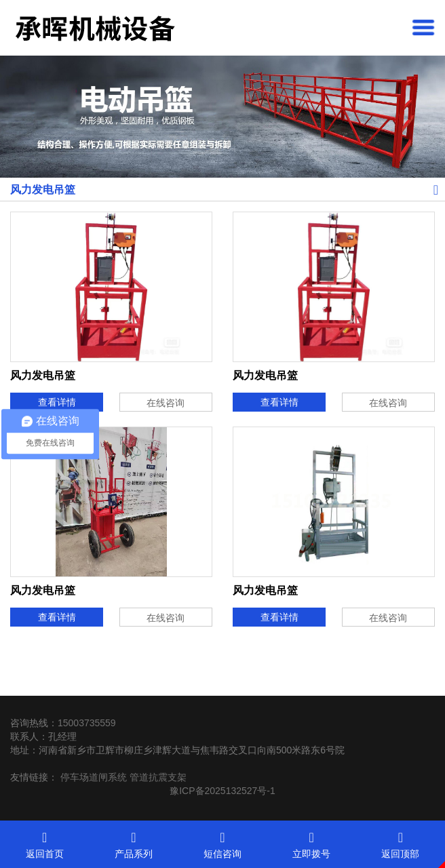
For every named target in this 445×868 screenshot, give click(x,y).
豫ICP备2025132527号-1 (222, 791)
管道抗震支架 (158, 777)
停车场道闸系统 (94, 777)
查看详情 (57, 402)
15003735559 (87, 723)
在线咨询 (166, 403)
